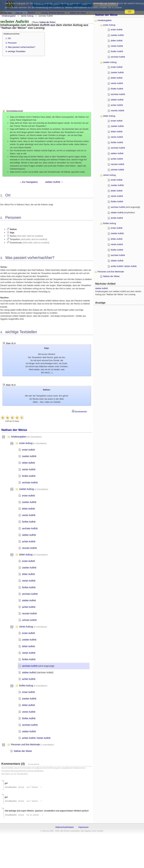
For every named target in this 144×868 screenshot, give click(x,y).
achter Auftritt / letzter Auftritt (36, 738)
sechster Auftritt (30, 483)
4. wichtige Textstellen (16, 51)
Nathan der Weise (78, 13)
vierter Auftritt (29, 469)
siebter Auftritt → (54, 182)
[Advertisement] (26, 81)
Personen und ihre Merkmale (26, 745)
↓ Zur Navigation (29, 182)
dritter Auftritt (28, 463)
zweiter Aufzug (27, 489)
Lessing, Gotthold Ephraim (53, 13)
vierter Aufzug (27, 16)
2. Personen (11, 43)
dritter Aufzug (26, 555)
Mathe (70, 5)
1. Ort (8, 38)
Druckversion (79, 412)
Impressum (83, 827)
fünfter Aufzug (26, 686)
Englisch (55, 5)
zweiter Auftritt (29, 456)
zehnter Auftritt (29, 620)
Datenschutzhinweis (65, 827)
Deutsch (40, 5)
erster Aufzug (26, 443)
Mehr (85, 5)
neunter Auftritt (29, 548)
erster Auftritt (28, 450)
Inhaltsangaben (9, 16)
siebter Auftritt (29, 535)
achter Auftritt (29, 541)
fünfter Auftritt (29, 476)
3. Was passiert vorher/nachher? (20, 47)
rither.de (19, 13)
